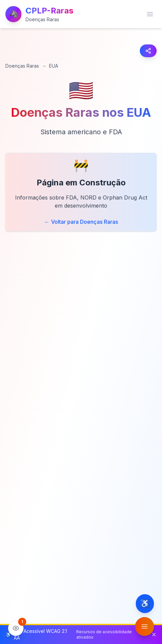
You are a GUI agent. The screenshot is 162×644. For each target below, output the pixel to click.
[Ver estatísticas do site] (16, 628)
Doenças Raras (22, 66)
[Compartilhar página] (148, 51)
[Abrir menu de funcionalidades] (145, 627)
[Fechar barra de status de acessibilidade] (154, 635)
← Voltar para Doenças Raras (81, 222)
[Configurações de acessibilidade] (145, 604)
